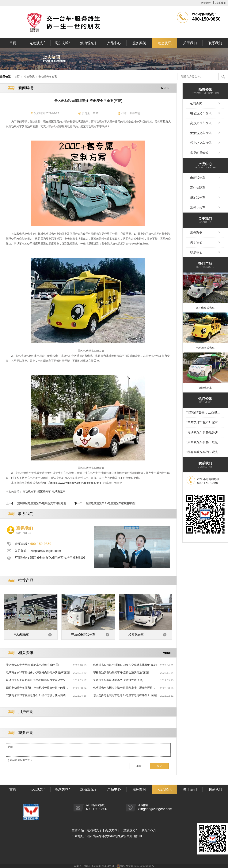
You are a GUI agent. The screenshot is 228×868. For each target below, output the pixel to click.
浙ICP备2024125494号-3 (99, 866)
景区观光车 (44, 492)
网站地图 (206, 3)
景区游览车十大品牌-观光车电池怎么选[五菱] (32, 665)
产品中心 (114, 43)
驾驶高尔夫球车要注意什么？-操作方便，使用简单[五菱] (38, 695)
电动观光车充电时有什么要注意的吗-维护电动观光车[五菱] (37, 680)
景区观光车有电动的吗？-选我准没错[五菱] (118, 680)
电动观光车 (38, 43)
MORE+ (166, 88)
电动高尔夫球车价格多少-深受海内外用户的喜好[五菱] (38, 672)
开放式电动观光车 (83, 635)
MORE (167, 653)
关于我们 (190, 43)
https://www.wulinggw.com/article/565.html (76, 483)
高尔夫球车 (63, 43)
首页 (13, 43)
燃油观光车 (89, 43)
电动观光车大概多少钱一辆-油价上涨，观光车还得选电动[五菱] (124, 688)
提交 (159, 766)
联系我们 (221, 3)
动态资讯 (165, 43)
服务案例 (139, 43)
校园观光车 (136, 635)
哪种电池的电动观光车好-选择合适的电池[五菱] (121, 672)
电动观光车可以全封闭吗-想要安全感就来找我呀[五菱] (125, 665)
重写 (139, 766)
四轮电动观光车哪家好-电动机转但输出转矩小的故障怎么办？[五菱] (37, 688)
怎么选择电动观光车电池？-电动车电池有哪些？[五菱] (125, 695)
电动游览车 (59, 492)
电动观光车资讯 (48, 77)
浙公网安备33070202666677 (137, 866)
